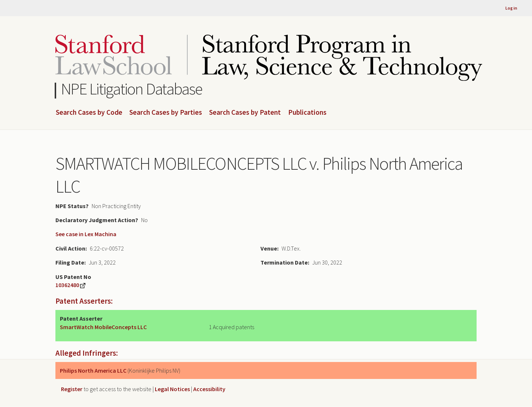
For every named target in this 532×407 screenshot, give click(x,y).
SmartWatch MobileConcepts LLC (103, 327)
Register (72, 389)
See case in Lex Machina (86, 234)
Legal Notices (172, 389)
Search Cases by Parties (166, 113)
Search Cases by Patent (245, 113)
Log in (511, 8)
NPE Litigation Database (132, 89)
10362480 (67, 285)
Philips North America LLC (93, 370)
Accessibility (209, 389)
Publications (307, 113)
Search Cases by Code (89, 113)
